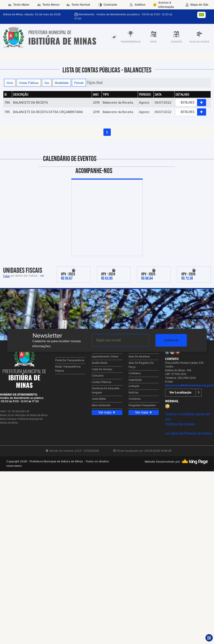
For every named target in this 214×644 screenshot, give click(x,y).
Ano (47, 83)
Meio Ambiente (101, 406)
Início (10, 83)
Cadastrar (171, 340)
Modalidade (62, 83)
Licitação (134, 386)
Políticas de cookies (180, 424)
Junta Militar (99, 399)
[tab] (114, 37)
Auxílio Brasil (99, 363)
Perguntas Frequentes (142, 406)
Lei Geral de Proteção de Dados (188, 433)
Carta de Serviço (102, 370)
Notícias (134, 393)
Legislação (135, 380)
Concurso (98, 376)
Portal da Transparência (70, 361)
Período (79, 83)
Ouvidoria (134, 399)
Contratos (135, 373)
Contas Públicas (29, 83)
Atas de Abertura (139, 357)
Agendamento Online (105, 357)
